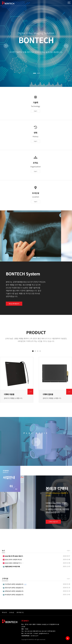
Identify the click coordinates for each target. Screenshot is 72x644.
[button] (35, 73)
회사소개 (4, 612)
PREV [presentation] (7, 46)
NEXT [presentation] (65, 46)
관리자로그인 (20, 612)
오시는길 (12, 612)
